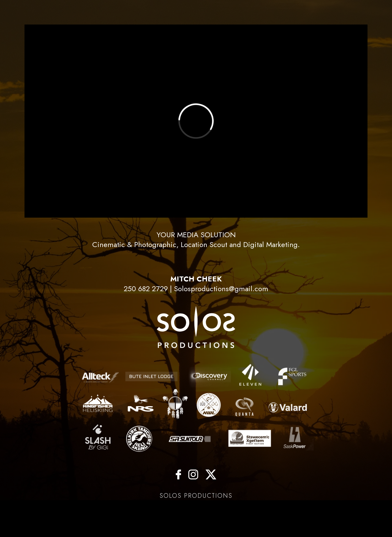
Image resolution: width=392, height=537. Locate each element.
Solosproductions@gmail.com (221, 289)
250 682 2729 (146, 289)
